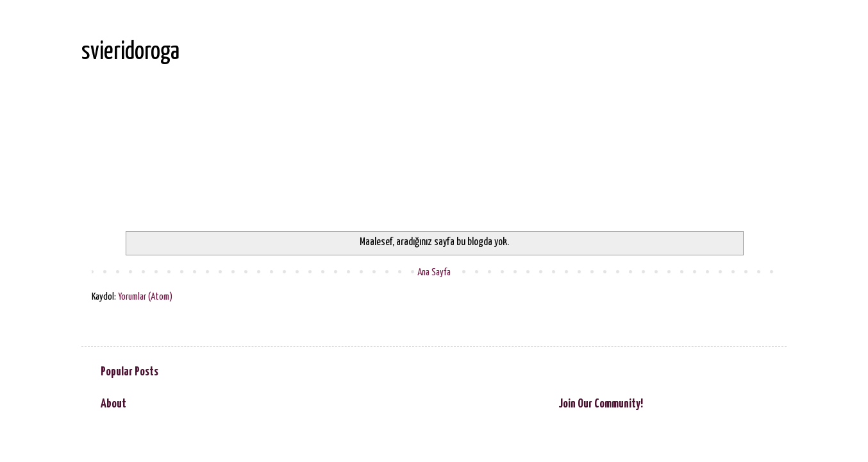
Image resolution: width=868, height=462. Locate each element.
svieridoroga (130, 52)
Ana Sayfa (434, 272)
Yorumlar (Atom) (145, 297)
